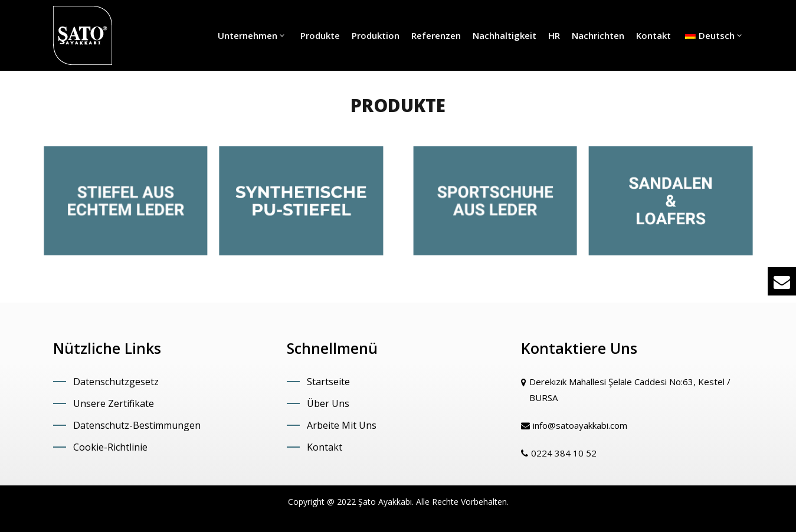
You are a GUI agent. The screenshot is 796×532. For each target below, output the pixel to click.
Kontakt (653, 35)
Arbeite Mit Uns (342, 425)
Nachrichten (598, 35)
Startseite (328, 382)
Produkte (319, 35)
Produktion (376, 35)
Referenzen (436, 35)
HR (554, 35)
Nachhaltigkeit (505, 35)
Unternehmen (252, 35)
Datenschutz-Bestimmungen (137, 425)
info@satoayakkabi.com (580, 425)
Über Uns (328, 403)
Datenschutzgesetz (116, 382)
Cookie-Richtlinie (110, 447)
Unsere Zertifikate (114, 403)
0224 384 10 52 (564, 453)
